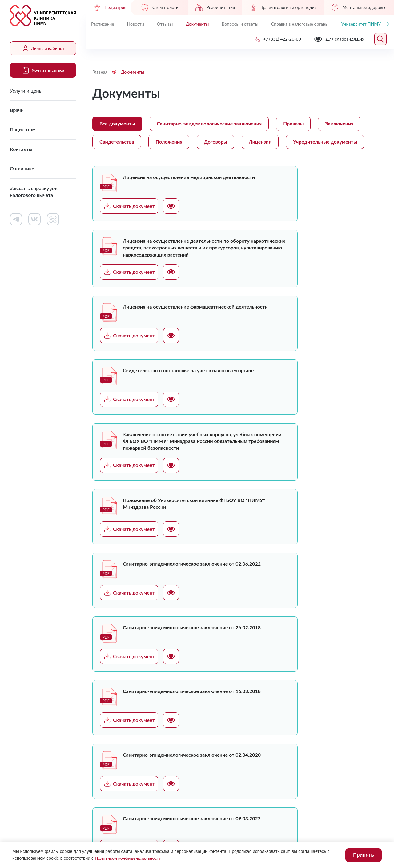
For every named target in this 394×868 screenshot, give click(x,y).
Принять (364, 855)
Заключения (339, 123)
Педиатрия (110, 7)
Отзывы (165, 24)
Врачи (17, 110)
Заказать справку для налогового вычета (34, 191)
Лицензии (260, 142)
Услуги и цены (26, 91)
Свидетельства (117, 142)
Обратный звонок (326, 712)
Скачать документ (129, 206)
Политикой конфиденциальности (128, 858)
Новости (136, 24)
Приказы (293, 123)
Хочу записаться (43, 70)
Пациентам (23, 129)
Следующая (379, 615)
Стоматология (161, 7)
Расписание (103, 24)
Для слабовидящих (117, 801)
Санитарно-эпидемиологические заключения (209, 123)
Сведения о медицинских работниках (274, 715)
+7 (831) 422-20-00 (332, 701)
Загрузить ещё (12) (164, 615)
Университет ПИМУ (365, 24)
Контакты (21, 149)
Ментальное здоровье (359, 7)
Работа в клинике (230, 683)
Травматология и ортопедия (283, 7)
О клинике (22, 168)
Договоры (215, 142)
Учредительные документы (325, 142)
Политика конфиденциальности (305, 801)
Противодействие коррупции (224, 801)
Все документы (117, 123)
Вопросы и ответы (240, 24)
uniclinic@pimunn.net (334, 727)
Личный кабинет (43, 48)
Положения (169, 142)
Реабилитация (215, 7)
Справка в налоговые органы (300, 24)
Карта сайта (370, 801)
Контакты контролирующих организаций (274, 741)
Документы (197, 24)
